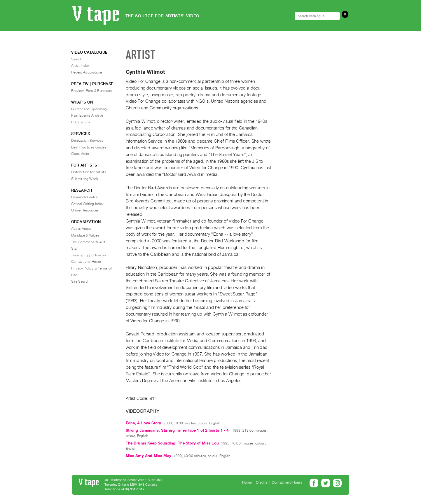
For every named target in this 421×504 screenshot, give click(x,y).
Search (77, 59)
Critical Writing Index (88, 204)
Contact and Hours (86, 262)
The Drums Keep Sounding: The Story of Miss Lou (172, 443)
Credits (262, 482)
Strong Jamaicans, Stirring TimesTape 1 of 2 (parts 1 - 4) (178, 430)
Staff (75, 249)
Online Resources (85, 210)
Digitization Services (87, 141)
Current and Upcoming (89, 109)
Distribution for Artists (89, 172)
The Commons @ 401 (89, 242)
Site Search (80, 281)
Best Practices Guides (89, 147)
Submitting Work (85, 179)
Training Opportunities (89, 255)
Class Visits (80, 154)
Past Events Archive (87, 116)
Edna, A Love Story (144, 423)
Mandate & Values (85, 235)
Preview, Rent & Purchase (92, 91)
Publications (81, 122)
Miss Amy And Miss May (149, 456)
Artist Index (80, 66)
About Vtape (81, 229)
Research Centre (84, 197)
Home (247, 482)
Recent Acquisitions (87, 72)
